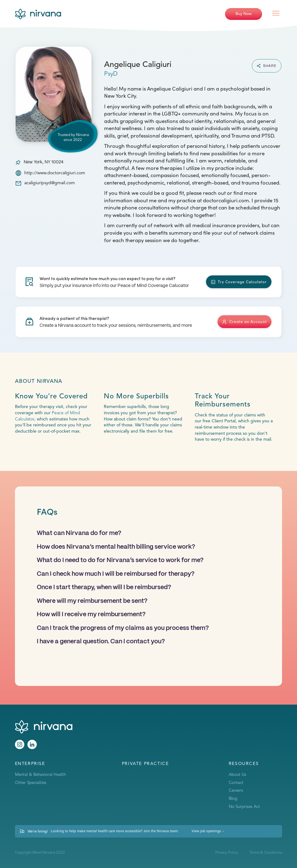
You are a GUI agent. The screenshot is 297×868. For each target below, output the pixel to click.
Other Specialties (31, 783)
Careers (236, 791)
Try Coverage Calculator (242, 282)
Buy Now (244, 14)
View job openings (206, 831)
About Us (237, 775)
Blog (233, 799)
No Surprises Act (244, 807)
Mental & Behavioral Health (40, 775)
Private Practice (145, 764)
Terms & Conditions (266, 853)
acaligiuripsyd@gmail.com (50, 183)
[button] (276, 14)
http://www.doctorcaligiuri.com (55, 173)
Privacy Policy (227, 853)
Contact (236, 783)
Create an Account (248, 321)
